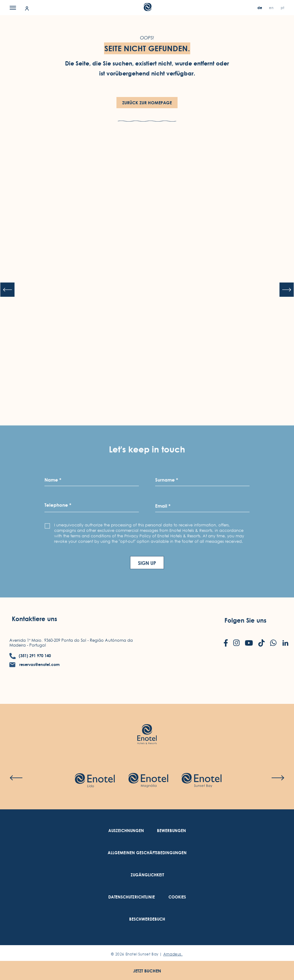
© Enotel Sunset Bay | (147, 954)
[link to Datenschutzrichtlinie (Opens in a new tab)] (132, 897)
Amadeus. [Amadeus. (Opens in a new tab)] (173, 954)
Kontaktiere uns (34, 619)
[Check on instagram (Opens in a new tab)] (236, 643)
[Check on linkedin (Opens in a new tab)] (285, 644)
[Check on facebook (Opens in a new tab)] (226, 644)
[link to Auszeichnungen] (126, 831)
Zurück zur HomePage (147, 103)
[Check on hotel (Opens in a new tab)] (95, 781)
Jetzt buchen (147, 971)
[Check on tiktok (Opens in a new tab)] (261, 644)
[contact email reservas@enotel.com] (34, 665)
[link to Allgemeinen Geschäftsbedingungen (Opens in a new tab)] (147, 853)
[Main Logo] (147, 9)
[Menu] (13, 8)
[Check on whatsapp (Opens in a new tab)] (273, 643)
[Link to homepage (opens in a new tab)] (147, 725)
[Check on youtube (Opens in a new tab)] (249, 644)
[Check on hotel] (201, 781)
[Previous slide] (7, 290)
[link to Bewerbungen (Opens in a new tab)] (171, 831)
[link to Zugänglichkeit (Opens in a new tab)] (147, 875)
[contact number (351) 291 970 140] (30, 656)
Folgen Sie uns (245, 620)
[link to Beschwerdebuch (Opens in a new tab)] (147, 919)
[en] (272, 8)
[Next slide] (287, 290)
